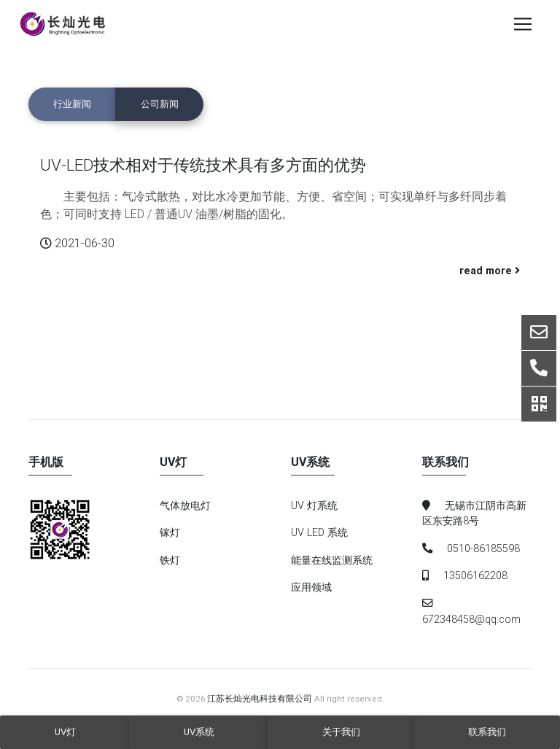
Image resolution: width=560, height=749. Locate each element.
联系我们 (487, 732)
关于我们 (341, 732)
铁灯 (170, 560)
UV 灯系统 (314, 505)
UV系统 (199, 732)
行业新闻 (72, 104)
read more (490, 271)
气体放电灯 (185, 505)
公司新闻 (160, 104)
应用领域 (311, 587)
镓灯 (170, 532)
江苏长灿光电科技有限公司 (260, 698)
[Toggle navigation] (523, 27)
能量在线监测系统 (332, 560)
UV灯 (65, 732)
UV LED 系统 (319, 532)
